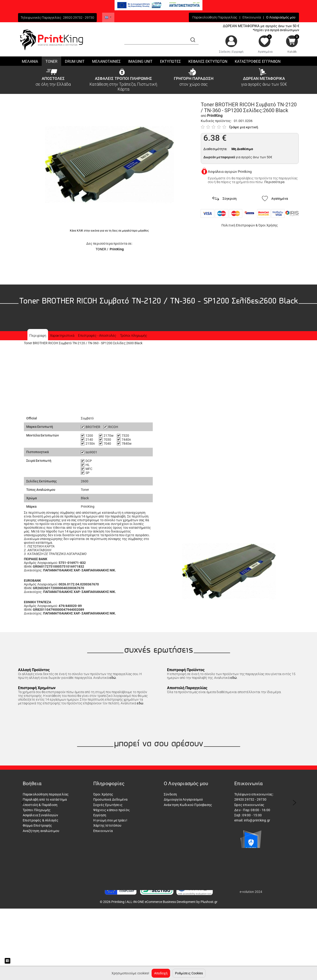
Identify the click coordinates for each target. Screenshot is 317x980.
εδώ (113, 678)
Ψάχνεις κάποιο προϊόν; (112, 810)
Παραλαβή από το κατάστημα (45, 799)
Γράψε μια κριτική (244, 127)
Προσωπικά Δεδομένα (110, 799)
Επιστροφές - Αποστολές (97, 336)
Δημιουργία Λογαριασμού (183, 799)
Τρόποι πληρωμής (134, 336)
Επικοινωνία (252, 17)
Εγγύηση (100, 815)
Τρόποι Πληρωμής (37, 810)
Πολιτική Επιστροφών (238, 225)
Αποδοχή (161, 973)
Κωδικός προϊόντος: (216, 121)
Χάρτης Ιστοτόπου (107, 825)
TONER (101, 249)
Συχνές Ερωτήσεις (108, 805)
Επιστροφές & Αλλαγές (41, 820)
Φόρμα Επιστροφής (37, 825)
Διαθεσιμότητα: (215, 149)
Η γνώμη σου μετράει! (110, 820)
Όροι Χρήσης (268, 225)
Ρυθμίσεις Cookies (189, 973)
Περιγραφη (38, 336)
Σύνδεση (225, 52)
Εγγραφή (238, 52)
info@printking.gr (257, 820)
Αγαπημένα (265, 52)
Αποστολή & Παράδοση (40, 805)
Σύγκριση (224, 199)
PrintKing (117, 249)
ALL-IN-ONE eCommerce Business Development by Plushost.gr (172, 902)
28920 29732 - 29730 (79, 18)
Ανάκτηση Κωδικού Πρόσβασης (188, 805)
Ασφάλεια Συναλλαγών (41, 815)
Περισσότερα (274, 182)
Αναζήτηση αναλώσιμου (41, 831)
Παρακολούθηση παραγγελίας (46, 794)
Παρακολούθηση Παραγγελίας (215, 17)
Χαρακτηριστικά (62, 336)
